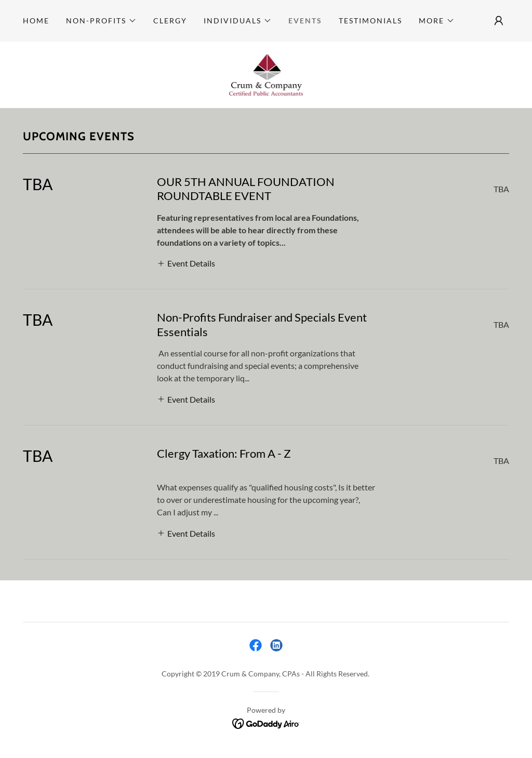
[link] (266, 74)
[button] (101, 21)
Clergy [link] (170, 21)
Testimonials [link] (370, 21)
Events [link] (305, 21)
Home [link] (36, 21)
